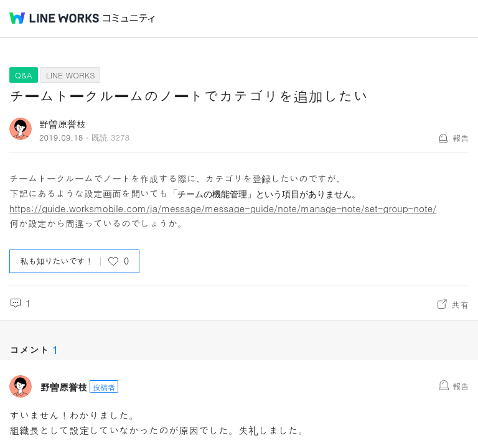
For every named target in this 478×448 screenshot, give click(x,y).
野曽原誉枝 (63, 124)
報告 (461, 138)
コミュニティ (129, 18)
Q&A (24, 75)
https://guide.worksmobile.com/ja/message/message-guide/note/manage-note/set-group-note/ (223, 208)
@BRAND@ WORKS (54, 18)
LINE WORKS (71, 75)
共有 (460, 304)
